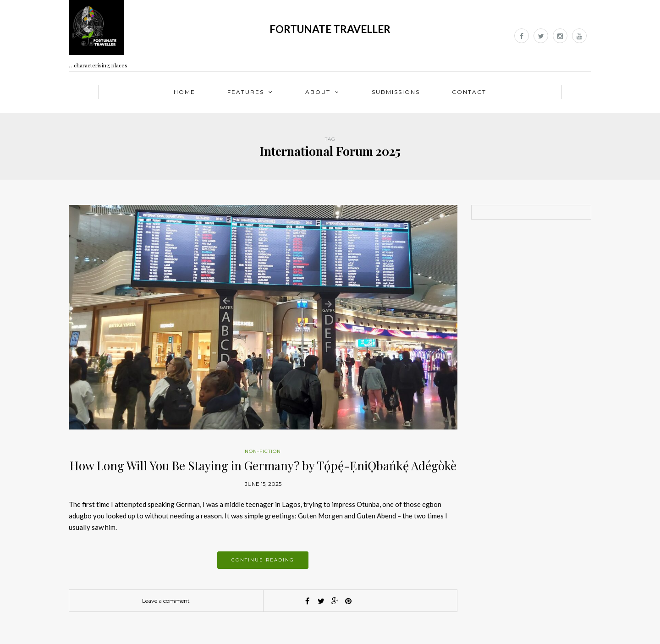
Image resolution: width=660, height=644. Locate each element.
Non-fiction (263, 451)
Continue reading (263, 560)
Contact (469, 92)
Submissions (396, 92)
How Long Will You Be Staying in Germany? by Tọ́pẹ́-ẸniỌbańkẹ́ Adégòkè (263, 465)
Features (246, 92)
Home (184, 92)
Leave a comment (166, 601)
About (318, 92)
